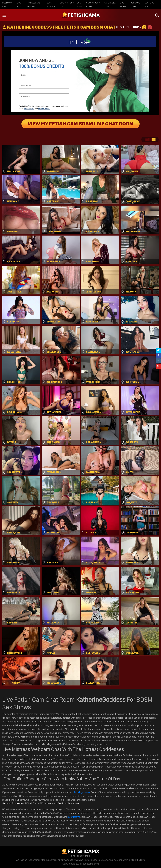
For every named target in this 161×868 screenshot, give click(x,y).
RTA (73, 856)
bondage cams (82, 792)
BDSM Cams (74, 817)
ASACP (80, 856)
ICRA (88, 856)
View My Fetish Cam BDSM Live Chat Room (81, 124)
